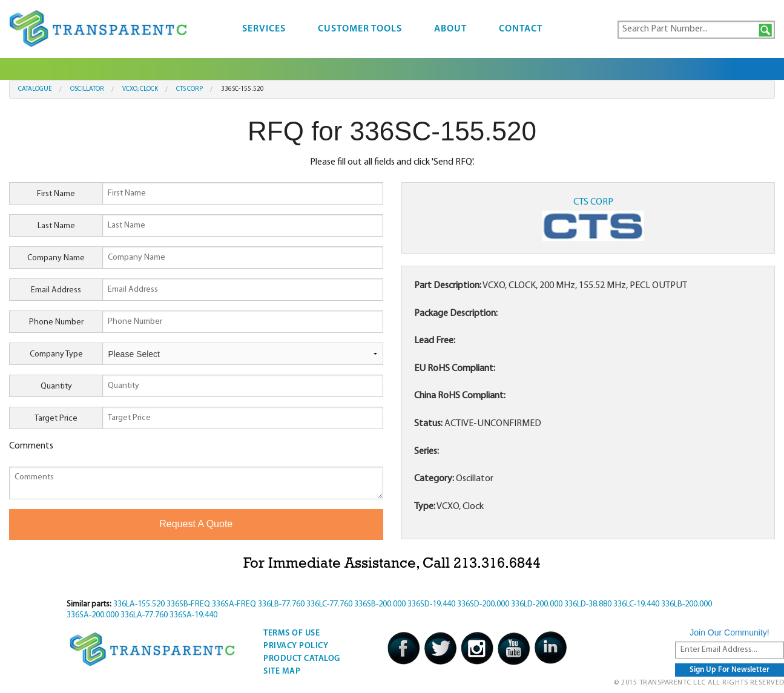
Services (264, 29)
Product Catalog (302, 659)
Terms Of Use (292, 633)
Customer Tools (360, 29)
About (450, 29)
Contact (521, 29)
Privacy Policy (296, 646)
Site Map (282, 672)
